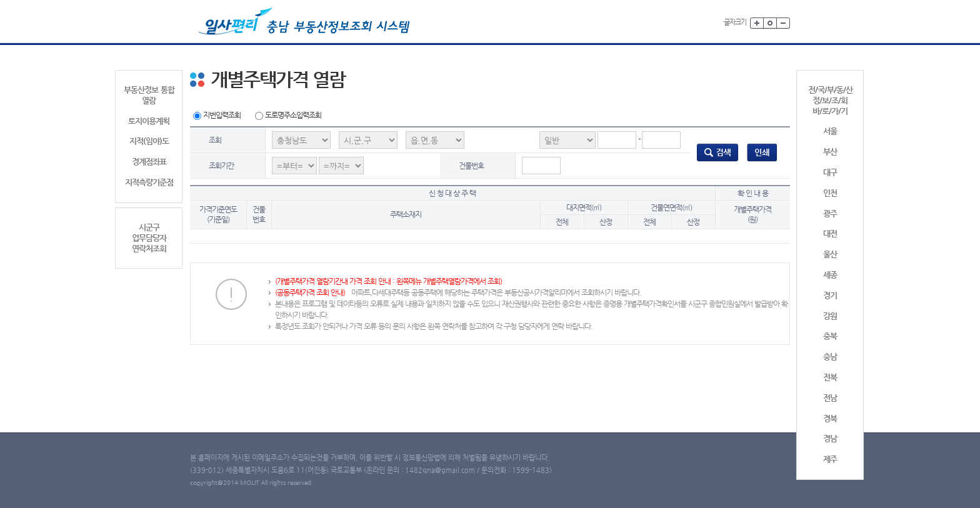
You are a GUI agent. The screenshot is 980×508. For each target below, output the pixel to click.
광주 (830, 213)
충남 (830, 356)
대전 (830, 233)
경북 (830, 418)
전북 (830, 377)
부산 (830, 152)
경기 (830, 295)
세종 (830, 275)
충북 (830, 336)
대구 (830, 172)
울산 (830, 254)
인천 (830, 193)
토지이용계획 (149, 121)
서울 (830, 131)
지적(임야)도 (149, 141)
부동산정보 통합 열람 (149, 95)
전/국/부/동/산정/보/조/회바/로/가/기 (830, 100)
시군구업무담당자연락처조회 (149, 238)
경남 (830, 438)
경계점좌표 (149, 162)
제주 (830, 459)
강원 (830, 316)
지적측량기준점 (149, 182)
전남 (830, 398)
